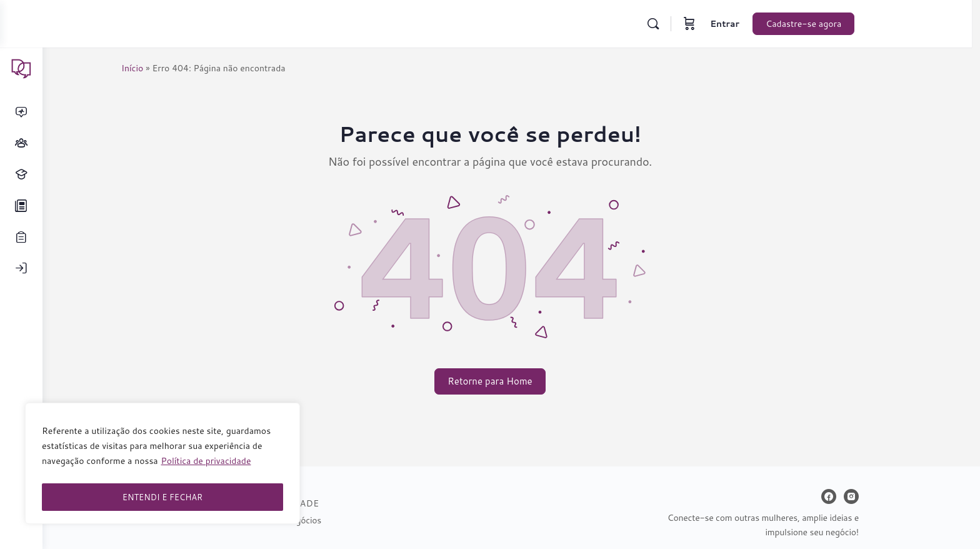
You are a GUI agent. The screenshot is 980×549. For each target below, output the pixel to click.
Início (153, 68)
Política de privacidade (206, 466)
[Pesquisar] (679, 24)
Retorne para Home (511, 381)
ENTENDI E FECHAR (162, 497)
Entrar (750, 24)
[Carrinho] (715, 24)
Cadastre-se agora (829, 24)
